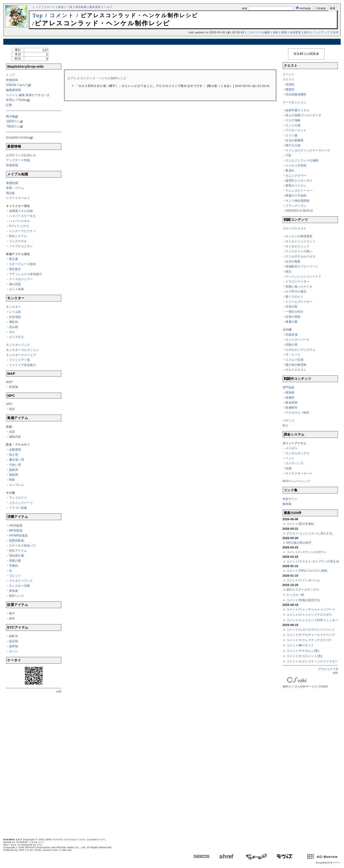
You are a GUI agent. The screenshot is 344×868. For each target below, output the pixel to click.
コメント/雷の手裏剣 (300, 524)
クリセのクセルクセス (300, 256)
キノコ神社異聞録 (297, 201)
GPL (103, 839)
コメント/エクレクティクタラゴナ (309, 640)
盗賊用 (14, 470)
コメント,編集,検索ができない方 (28, 95)
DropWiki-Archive (18, 138)
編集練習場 (13, 90)
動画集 (287, 504)
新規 (61, 7)
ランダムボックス (297, 453)
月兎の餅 (291, 307)
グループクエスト (295, 228)
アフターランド (296, 130)
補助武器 (15, 437)
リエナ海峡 (293, 120)
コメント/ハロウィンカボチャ (306, 552)
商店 (12, 409)
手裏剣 (14, 566)
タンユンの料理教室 (299, 236)
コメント (62, 15)
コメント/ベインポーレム (303, 580)
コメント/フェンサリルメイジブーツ (311, 609)
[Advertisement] (172, 42)
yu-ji (41, 842)
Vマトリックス (19, 226)
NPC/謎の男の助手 (299, 543)
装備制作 (291, 408)
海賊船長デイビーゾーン (302, 266)
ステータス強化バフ (23, 546)
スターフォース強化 (23, 264)
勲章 (12, 480)
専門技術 (289, 387)
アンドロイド (18, 498)
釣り (286, 426)
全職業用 (15, 450)
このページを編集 (258, 32)
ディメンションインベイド (303, 276)
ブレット (15, 576)
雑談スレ (14, 126)
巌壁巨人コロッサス (299, 181)
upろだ (24, 85)
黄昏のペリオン (296, 186)
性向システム (18, 236)
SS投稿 (11, 85)
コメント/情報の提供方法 (303, 600)
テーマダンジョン (295, 102)
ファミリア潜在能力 (23, 365)
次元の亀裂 (293, 261)
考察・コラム (15, 188)
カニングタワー (296, 176)
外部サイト (290, 499)
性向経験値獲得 (296, 94)
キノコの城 (293, 125)
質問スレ (14, 121)
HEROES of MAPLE (299, 211)
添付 (336, 32)
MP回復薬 (16, 531)
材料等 (14, 636)
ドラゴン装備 (18, 508)
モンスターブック (18, 345)
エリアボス (17, 337)
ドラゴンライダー (297, 282)
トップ (37, 7)
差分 (307, 32)
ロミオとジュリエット (300, 241)
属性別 (14, 322)
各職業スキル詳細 (21, 211)
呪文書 (14, 259)
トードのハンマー (21, 279)
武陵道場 (291, 335)
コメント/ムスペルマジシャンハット (311, 630)
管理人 (11, 100)
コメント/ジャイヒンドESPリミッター (312, 620)
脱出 (288, 271)
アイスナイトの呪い (299, 251)
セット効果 (17, 289)
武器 (12, 432)
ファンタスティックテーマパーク (308, 150)
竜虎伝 (290, 171)
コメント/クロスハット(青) (304, 656)
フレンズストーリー (299, 191)
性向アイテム (18, 551)
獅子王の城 (293, 145)
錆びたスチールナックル (303, 590)
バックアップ (321, 32)
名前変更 (296, 32)
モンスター (13, 307)
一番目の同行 (294, 312)
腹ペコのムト (294, 297)
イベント (289, 74)
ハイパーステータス (23, 216)
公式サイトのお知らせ (21, 155)
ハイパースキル (20, 221)
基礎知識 (12, 183)
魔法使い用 (17, 460)
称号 (12, 619)
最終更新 (95, 7)
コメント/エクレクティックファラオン (312, 661)
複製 (284, 32)
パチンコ (289, 420)
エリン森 (291, 135)
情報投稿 (12, 80)
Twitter (22, 100)
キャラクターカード (299, 473)
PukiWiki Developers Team (69, 839)
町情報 (14, 387)
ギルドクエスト (296, 370)
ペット (290, 458)
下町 (288, 155)
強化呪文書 (17, 556)
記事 (9, 105)
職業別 (290, 89)
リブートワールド (18, 198)
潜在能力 (15, 269)
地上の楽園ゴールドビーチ (303, 115)
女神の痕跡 (293, 317)
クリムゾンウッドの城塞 (302, 160)
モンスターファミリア (21, 355)
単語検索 (81, 7)
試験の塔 (291, 345)
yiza (39, 845)
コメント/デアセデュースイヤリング (311, 635)
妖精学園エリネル (297, 110)
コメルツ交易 (294, 360)
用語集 (11, 193)
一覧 (70, 7)
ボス (12, 332)
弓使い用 (15, 465)
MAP (9, 382)
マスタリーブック (21, 581)
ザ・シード (293, 355)
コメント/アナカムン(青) (303, 651)
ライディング (294, 463)
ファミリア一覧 (20, 360)
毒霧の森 (291, 322)
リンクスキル (18, 241)
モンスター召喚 (20, 586)
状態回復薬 (17, 541)
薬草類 (14, 646)
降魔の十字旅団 (296, 196)
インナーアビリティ (23, 231)
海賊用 (14, 475)
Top (38, 15)
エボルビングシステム (300, 350)
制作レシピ (17, 596)
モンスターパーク (297, 340)
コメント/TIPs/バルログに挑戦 (307, 571)
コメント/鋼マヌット (300, 645)
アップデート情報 (18, 160)
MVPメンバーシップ (296, 481)
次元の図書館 (294, 140)
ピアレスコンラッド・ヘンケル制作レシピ (97, 78)
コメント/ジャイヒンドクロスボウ (309, 615)
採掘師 (290, 398)
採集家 (290, 393)
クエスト (289, 79)
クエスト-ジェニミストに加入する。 (311, 533)
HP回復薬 (16, 525)
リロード (49, 7)
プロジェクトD (328, 669)
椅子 (12, 614)
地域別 (290, 84)
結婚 (288, 468)
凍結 (276, 32)
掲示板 (11, 116)
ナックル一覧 (295, 595)
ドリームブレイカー (299, 302)
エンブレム (17, 485)
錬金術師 (291, 403)
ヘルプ (108, 7)
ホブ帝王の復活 (296, 292)
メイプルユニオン (21, 246)
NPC (9, 404)
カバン (14, 651)
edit (59, 691)
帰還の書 (15, 561)
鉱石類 (14, 641)
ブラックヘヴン (296, 206)
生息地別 (15, 317)
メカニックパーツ (21, 503)
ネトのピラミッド (297, 246)
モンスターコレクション (22, 350)
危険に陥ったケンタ (299, 287)
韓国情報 (12, 165)
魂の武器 (15, 284)
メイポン (291, 448)
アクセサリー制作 (297, 413)
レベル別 (15, 312)
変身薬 (14, 591)
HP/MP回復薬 (18, 536)
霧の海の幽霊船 (296, 365)
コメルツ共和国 (296, 166)
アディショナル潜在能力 (26, 274)
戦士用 (14, 455)
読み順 (14, 327)
